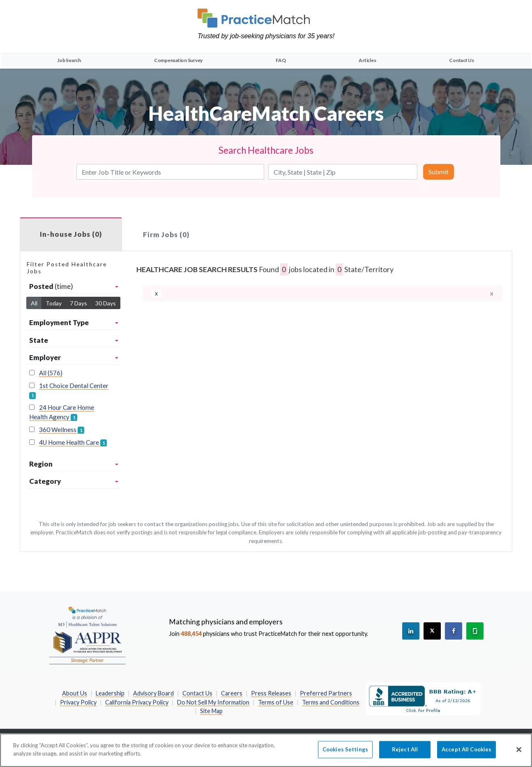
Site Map (211, 711)
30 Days (106, 303)
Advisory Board (153, 693)
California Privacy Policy (137, 702)
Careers (232, 693)
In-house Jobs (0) (71, 234)
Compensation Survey (178, 60)
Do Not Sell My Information (213, 702)
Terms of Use (276, 702)
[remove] (156, 293)
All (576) (51, 373)
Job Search (69, 60)
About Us (75, 693)
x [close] (492, 293)
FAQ (281, 60)
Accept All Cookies (466, 753)
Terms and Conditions (331, 702)
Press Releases (271, 693)
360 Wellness (62, 430)
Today (54, 303)
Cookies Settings (345, 753)
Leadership (110, 693)
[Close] (519, 754)
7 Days (78, 303)
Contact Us (462, 60)
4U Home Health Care (73, 442)
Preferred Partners (326, 693)
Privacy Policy (78, 702)
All (34, 303)
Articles (367, 60)
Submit (439, 172)
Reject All (405, 753)
